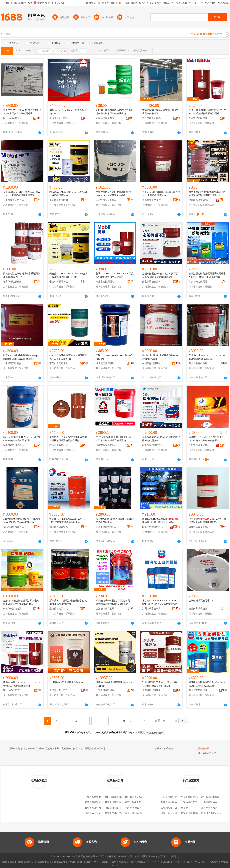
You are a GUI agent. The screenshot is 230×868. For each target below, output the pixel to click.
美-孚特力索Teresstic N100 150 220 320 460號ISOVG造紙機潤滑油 (22, 684)
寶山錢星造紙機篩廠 (115, 797)
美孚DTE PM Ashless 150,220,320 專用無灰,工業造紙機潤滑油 (161, 194)
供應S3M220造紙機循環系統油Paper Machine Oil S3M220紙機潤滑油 (21, 357)
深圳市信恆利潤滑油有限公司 (14, 445)
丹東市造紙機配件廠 (95, 797)
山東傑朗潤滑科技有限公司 (14, 363)
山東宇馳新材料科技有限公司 (153, 527)
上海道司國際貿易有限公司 (106, 690)
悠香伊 (184, 808)
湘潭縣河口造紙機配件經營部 (120, 808)
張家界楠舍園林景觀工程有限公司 (178, 802)
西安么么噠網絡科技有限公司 (196, 813)
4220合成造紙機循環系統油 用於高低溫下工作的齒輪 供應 (68, 357)
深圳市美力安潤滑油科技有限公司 (199, 282)
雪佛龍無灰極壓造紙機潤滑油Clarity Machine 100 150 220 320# (207, 684)
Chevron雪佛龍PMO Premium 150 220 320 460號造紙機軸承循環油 (21, 439)
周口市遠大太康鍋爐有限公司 (153, 118)
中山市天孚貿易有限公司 (14, 200)
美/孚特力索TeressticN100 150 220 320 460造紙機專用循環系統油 (207, 357)
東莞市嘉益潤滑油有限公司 (106, 282)
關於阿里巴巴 (149, 857)
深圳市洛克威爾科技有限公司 (199, 363)
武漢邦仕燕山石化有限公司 (60, 690)
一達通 (224, 862)
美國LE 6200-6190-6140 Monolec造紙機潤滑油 (114, 357)
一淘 (96, 862)
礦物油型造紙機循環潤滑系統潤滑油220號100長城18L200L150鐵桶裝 (208, 275)
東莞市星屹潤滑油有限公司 (60, 200)
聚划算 (88, 862)
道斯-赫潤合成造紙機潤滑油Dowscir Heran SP (114, 684)
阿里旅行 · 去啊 (108, 862)
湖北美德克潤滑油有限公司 (106, 363)
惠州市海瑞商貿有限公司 (199, 445)
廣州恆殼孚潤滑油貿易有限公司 (14, 118)
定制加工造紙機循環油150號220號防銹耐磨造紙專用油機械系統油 (114, 112)
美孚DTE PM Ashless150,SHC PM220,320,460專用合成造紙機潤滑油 (22, 112)
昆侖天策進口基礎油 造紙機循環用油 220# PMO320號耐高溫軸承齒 (115, 194)
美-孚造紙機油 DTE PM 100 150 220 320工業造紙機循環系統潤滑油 (115, 439)
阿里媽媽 (123, 862)
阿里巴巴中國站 (43, 862)
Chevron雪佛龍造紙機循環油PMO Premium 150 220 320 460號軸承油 (22, 521)
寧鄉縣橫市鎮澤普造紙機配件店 (141, 808)
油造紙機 (168, 749)
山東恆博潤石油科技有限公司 (106, 200)
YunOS (155, 862)
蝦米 (133, 862)
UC (182, 862)
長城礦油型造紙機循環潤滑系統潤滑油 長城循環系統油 (21, 275)
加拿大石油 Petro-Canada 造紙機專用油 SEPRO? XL (68, 112)
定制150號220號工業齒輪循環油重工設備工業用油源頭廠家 (161, 521)
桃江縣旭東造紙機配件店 (138, 797)
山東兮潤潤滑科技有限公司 (153, 445)
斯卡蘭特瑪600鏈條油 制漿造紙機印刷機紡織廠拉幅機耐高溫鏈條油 (114, 602)
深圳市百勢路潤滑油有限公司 (199, 690)
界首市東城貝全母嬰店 (192, 797)
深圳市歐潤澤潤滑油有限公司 (106, 445)
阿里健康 (214, 862)
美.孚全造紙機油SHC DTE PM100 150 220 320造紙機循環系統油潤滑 (207, 112)
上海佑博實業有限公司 (60, 609)
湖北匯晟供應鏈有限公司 (14, 527)
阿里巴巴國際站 (25, 862)
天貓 (80, 862)
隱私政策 (135, 857)
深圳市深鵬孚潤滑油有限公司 (199, 118)
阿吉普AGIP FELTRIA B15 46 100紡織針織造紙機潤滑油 (68, 194)
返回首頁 (140, 732)
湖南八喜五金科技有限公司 (175, 813)
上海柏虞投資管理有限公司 (195, 802)
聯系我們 (163, 857)
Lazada (115, 865)
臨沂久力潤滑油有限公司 (199, 609)
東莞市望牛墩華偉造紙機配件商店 (142, 802)
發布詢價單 (204, 749)
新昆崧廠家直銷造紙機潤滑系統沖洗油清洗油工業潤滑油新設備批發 (207, 194)
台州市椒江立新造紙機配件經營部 (102, 813)
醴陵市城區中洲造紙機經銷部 (100, 808)
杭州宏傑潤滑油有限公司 (153, 363)
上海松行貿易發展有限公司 (106, 609)
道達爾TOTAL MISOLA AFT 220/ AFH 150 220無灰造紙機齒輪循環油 (208, 439)
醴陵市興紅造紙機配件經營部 (100, 802)
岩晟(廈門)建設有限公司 (213, 813)
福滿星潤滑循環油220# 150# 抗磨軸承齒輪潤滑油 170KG (207, 521)
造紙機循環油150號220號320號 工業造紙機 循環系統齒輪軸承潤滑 (160, 275)
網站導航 (174, 857)
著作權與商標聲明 (95, 857)
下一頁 (142, 721)
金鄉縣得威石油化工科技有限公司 (153, 690)
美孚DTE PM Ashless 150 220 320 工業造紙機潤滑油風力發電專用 (115, 275)
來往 (197, 862)
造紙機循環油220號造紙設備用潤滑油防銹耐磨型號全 (161, 439)
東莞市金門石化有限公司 (60, 363)
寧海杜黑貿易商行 (151, 200)
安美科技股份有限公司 (106, 118)
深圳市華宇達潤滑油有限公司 (153, 609)
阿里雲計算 (143, 862)
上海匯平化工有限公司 (60, 118)
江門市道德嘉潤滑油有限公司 (14, 690)
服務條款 (123, 857)
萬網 (175, 862)
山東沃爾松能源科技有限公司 (153, 282)
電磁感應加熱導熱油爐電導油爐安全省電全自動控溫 (161, 112)
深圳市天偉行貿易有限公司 (60, 527)
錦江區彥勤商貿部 (210, 797)
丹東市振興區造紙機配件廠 (119, 802)
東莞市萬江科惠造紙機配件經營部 (122, 813)
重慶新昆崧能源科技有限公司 (199, 200)
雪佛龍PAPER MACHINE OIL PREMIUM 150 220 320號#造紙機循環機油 (161, 602)
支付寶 (189, 862)
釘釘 (204, 862)
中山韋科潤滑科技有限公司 (60, 282)
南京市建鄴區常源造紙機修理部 (141, 813)
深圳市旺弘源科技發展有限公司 (14, 282)
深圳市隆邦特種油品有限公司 (106, 527)
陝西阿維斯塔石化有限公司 (60, 445)
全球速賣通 (60, 862)
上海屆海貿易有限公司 (213, 802)
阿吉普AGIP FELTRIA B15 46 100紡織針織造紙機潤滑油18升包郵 (68, 275)
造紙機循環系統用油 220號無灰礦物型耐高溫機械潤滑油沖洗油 (160, 684)
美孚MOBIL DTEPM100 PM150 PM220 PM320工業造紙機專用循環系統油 (22, 194)
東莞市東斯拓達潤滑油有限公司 (14, 609)
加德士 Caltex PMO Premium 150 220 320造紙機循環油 (115, 521)
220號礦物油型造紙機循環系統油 (66, 682)
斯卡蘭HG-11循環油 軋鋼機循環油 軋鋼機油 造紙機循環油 (68, 602)
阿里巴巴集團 (7, 862)
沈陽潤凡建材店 (169, 808)
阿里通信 (166, 862)
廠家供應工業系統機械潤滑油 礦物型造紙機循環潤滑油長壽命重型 (68, 439)
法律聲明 (111, 857)
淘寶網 (71, 862)
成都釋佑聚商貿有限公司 (199, 527)
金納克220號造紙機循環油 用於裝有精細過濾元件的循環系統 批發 (21, 602)
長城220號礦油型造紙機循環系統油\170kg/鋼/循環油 (161, 357)
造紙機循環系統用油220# (201, 601)
